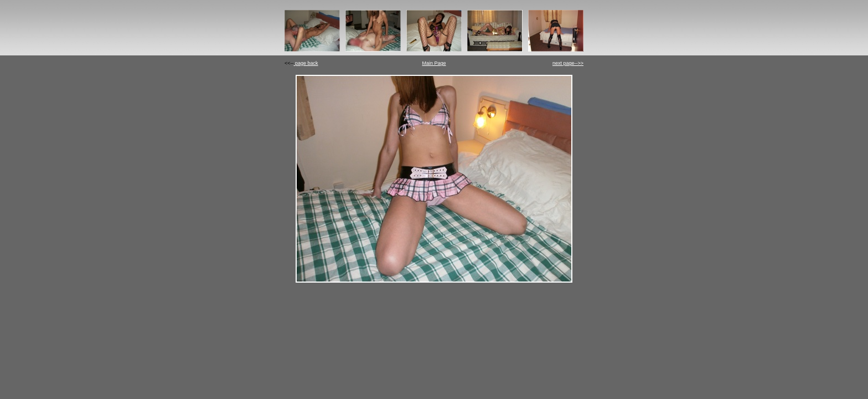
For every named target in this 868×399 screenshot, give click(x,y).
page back (306, 63)
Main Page (434, 63)
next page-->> (568, 63)
